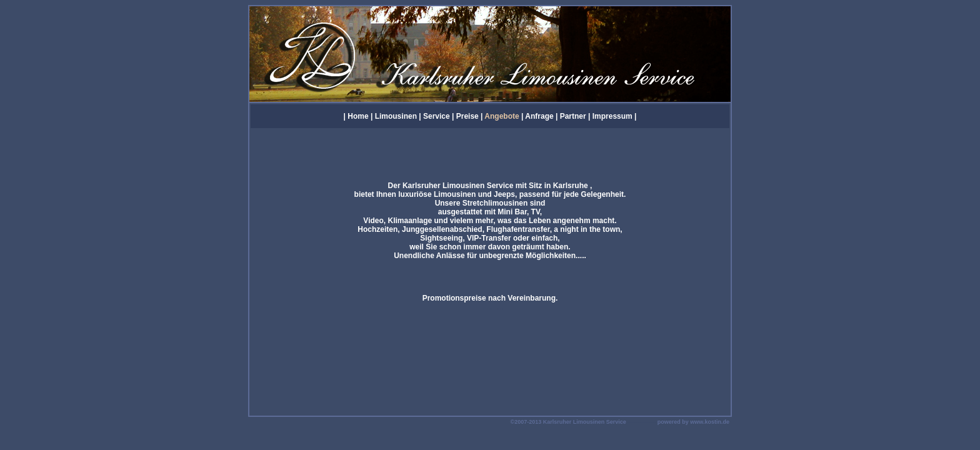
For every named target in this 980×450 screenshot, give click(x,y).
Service (437, 116)
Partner (573, 116)
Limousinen (396, 116)
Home (358, 116)
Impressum (613, 116)
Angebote (502, 116)
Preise (467, 116)
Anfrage (539, 116)
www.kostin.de (710, 422)
